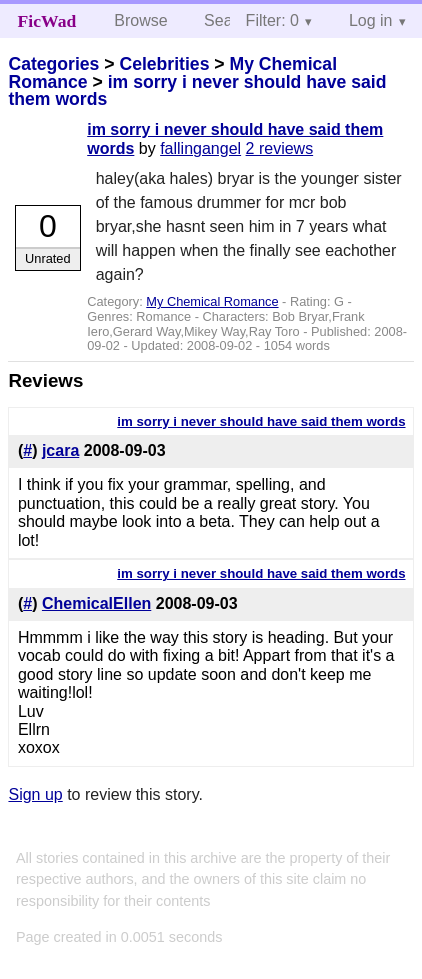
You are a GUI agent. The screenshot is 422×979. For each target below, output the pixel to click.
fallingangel (200, 148)
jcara (60, 450)
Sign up (35, 794)
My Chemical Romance (212, 301)
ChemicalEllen (96, 603)
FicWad (47, 21)
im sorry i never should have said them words (197, 91)
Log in (371, 20)
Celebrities (164, 64)
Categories (53, 64)
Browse (140, 20)
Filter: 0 (272, 20)
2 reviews (280, 148)
